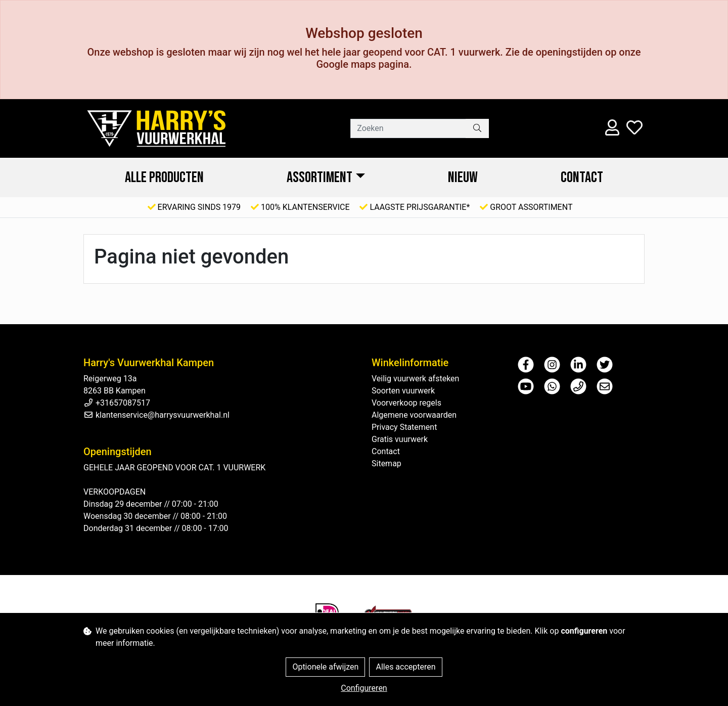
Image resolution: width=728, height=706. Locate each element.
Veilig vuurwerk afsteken (415, 379)
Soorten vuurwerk (403, 391)
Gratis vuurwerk (400, 439)
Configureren (364, 688)
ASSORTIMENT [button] (320, 178)
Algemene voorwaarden (414, 415)
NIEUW (463, 178)
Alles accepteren (405, 667)
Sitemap (386, 464)
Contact (582, 178)
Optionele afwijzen (325, 667)
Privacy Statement (404, 427)
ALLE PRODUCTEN (164, 178)
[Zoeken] (408, 128)
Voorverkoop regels (406, 403)
